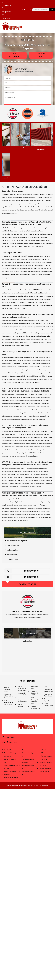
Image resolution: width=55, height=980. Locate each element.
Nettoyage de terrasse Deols (48, 690)
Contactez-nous (45, 785)
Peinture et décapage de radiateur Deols (22, 700)
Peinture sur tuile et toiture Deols (8, 696)
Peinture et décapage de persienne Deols (35, 701)
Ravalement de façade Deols (49, 700)
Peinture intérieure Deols (7, 689)
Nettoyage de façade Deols (48, 695)
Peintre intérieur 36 (10, 772)
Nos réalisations (14, 55)
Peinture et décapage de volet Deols (35, 693)
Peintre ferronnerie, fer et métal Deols (22, 688)
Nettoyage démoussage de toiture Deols (9, 703)
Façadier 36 (8, 750)
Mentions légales (33, 785)
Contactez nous (41, 55)
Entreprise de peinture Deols (22, 694)
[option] (20, 136)
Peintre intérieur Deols (49, 705)
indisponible (31, 571)
